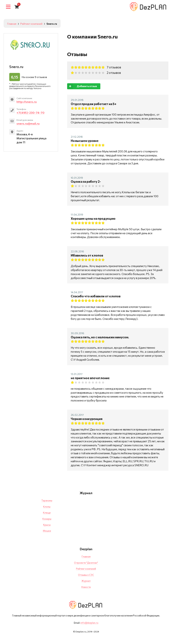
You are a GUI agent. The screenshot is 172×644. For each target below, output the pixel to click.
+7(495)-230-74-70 (30, 113)
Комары (47, 519)
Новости (86, 587)
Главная (86, 557)
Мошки (47, 531)
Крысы (47, 525)
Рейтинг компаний (86, 569)
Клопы (47, 507)
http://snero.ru (27, 102)
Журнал (86, 581)
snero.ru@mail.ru (28, 123)
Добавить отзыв (82, 86)
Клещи (47, 513)
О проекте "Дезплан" (86, 563)
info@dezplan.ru (89, 623)
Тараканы (47, 501)
